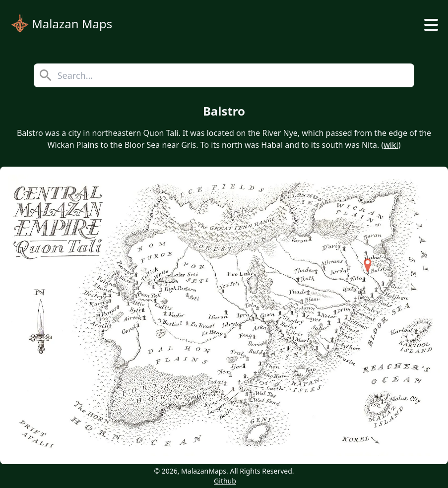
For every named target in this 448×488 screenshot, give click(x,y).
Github (225, 481)
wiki (391, 145)
